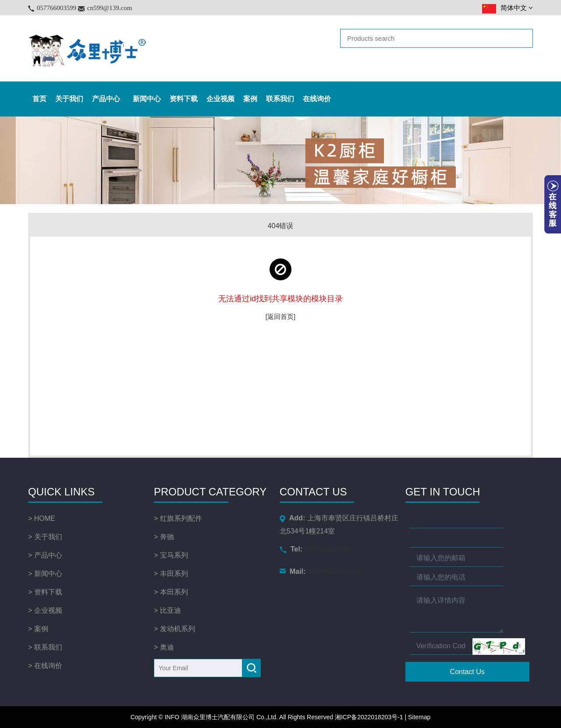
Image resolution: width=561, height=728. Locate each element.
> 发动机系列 (174, 629)
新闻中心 (147, 99)
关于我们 (69, 99)
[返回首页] (280, 316)
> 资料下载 (45, 592)
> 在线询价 (45, 666)
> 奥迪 (164, 647)
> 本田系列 (171, 592)
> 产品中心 (45, 555)
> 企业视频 (45, 610)
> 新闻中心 (45, 574)
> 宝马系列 (171, 555)
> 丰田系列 (171, 574)
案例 (250, 99)
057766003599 (57, 8)
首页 (39, 99)
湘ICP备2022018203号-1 (369, 717)
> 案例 (38, 629)
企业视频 (220, 99)
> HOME (42, 518)
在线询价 (317, 99)
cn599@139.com (110, 8)
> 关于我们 (45, 537)
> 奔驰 (164, 537)
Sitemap (419, 717)
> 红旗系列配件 (178, 518)
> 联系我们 (45, 647)
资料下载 (184, 99)
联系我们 (280, 99)
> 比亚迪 (167, 610)
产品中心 (108, 99)
